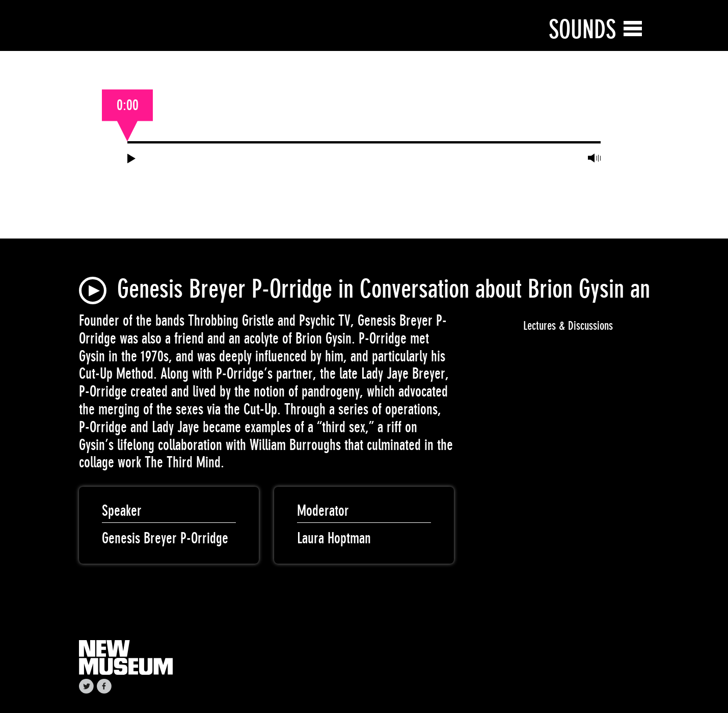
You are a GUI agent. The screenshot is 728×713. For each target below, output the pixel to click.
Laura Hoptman (334, 538)
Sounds (582, 29)
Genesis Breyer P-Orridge (165, 538)
